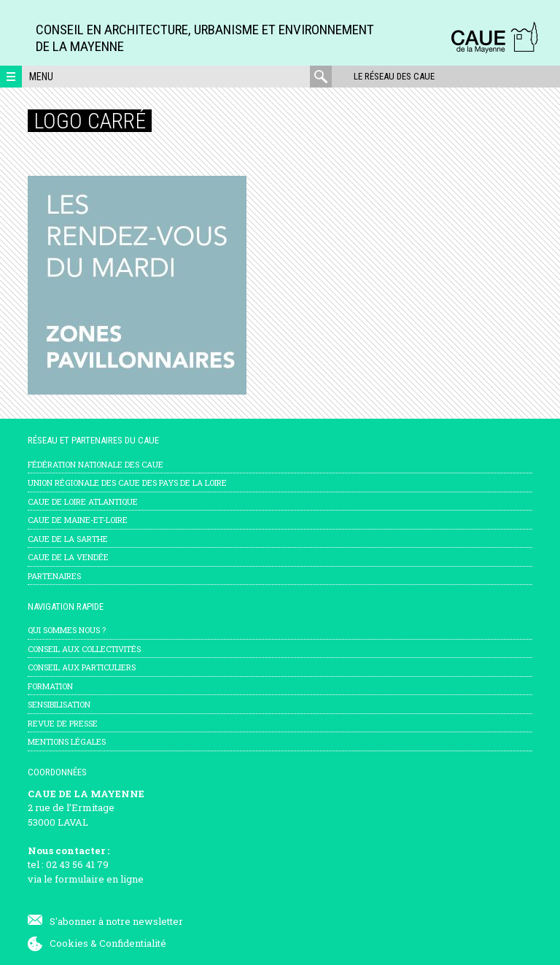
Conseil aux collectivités (84, 649)
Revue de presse (63, 723)
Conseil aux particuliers (82, 667)
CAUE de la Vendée (68, 557)
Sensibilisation (59, 704)
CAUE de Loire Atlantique (83, 501)
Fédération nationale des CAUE (96, 464)
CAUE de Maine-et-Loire (78, 520)
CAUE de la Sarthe (68, 539)
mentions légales (67, 741)
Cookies (69, 943)
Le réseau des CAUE (394, 76)
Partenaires (54, 576)
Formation (50, 686)
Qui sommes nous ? (67, 630)
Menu (41, 77)
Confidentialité (133, 943)
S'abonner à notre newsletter (116, 921)
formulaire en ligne (99, 879)
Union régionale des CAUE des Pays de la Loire (127, 482)
